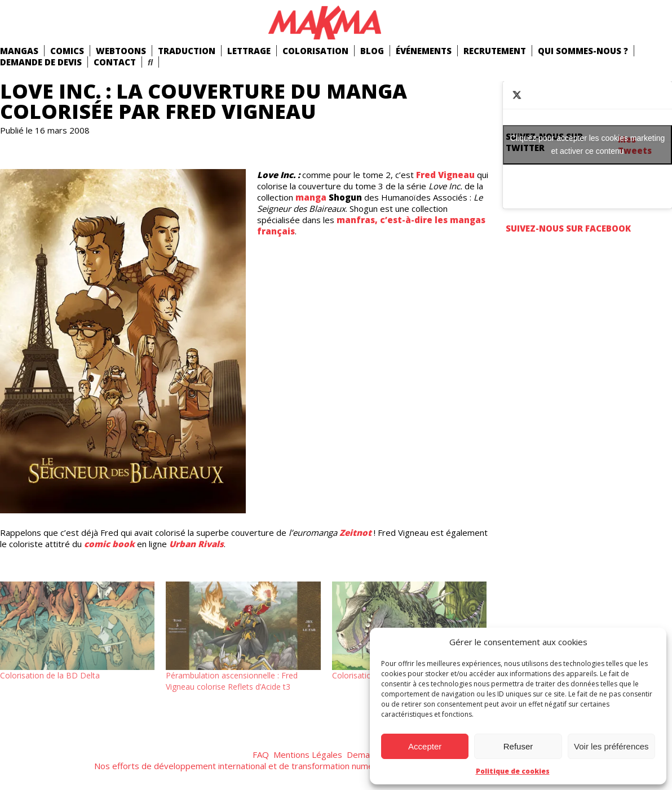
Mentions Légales (308, 755)
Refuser (518, 746)
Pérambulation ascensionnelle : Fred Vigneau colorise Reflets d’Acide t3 (232, 681)
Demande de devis (41, 62)
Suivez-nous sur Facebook (568, 228)
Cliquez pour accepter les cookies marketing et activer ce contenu (588, 145)
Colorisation (315, 51)
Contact (115, 62)
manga (311, 197)
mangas (19, 51)
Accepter (425, 746)
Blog (372, 51)
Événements (424, 51)
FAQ (261, 755)
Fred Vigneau (445, 175)
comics (67, 51)
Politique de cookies (513, 771)
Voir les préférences (611, 746)
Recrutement (495, 51)
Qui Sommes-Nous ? (583, 51)
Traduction (187, 51)
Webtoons (121, 51)
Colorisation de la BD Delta (50, 675)
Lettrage (249, 51)
